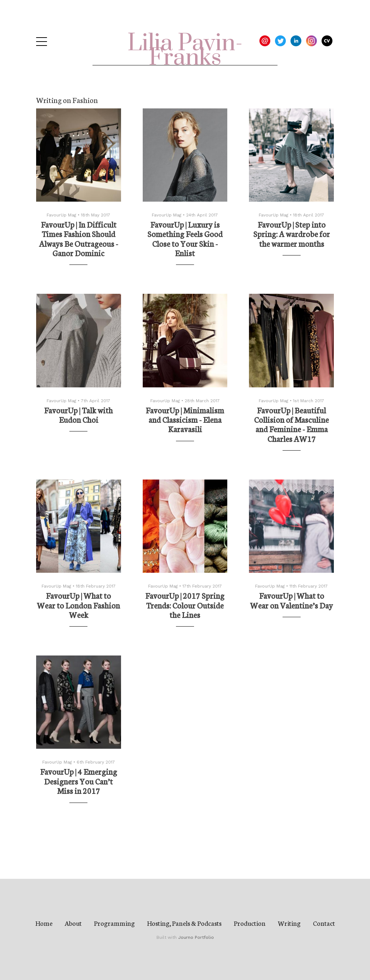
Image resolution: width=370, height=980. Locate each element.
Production (250, 923)
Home (44, 923)
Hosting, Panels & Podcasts (184, 923)
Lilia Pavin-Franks (185, 51)
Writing (289, 923)
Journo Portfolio (196, 937)
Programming (114, 923)
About (73, 923)
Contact (324, 923)
